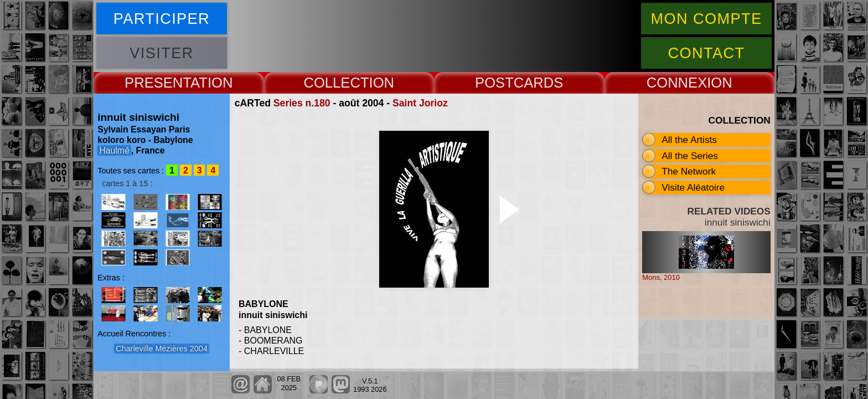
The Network (689, 171)
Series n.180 (302, 103)
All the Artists (689, 140)
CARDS (539, 83)
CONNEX (677, 83)
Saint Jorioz (420, 103)
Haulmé (114, 150)
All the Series (690, 156)
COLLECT (336, 83)
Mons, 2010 (661, 277)
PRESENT (157, 83)
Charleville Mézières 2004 (162, 349)
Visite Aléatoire (693, 187)
